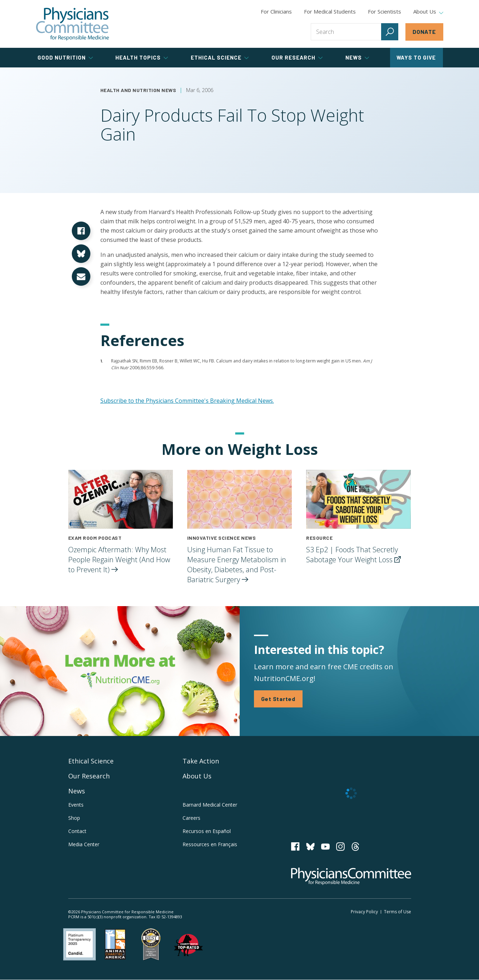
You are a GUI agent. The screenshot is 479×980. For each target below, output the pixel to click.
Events (76, 805)
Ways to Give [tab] (416, 57)
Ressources (210, 844)
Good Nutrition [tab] (65, 57)
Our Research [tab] (297, 57)
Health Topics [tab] (142, 57)
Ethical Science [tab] (220, 57)
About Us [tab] (428, 12)
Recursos (207, 831)
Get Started (278, 699)
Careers (191, 818)
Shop (74, 818)
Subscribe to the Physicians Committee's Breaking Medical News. (187, 401)
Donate (424, 32)
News (77, 791)
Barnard (210, 805)
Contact (77, 831)
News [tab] (357, 57)
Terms (398, 912)
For (330, 11)
